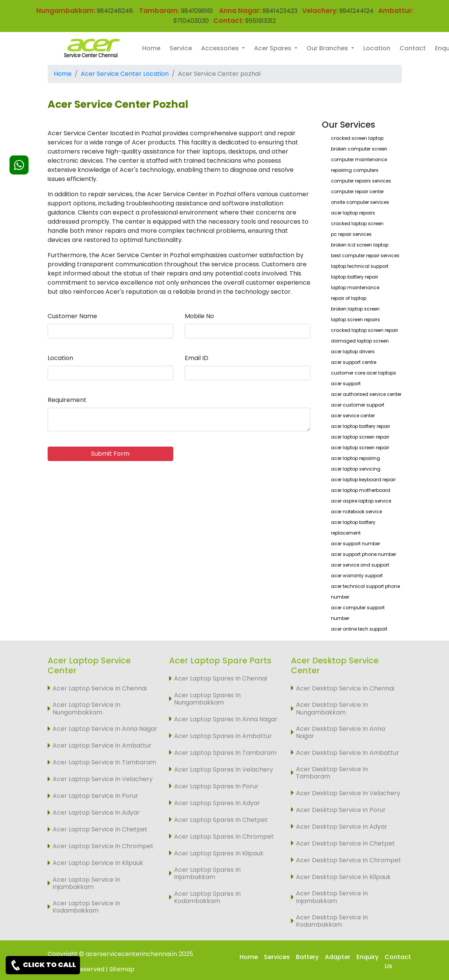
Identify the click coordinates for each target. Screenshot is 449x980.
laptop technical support (360, 266)
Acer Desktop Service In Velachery (348, 793)
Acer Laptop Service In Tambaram (104, 762)
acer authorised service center (366, 394)
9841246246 (114, 11)
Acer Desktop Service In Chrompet (348, 860)
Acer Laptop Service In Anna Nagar (105, 729)
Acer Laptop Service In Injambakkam (86, 883)
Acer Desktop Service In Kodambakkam (332, 921)
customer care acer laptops (364, 373)
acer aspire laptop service (361, 501)
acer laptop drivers (353, 351)
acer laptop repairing (356, 458)
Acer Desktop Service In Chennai (345, 688)
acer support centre (354, 362)
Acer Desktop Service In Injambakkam (332, 897)
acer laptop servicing (356, 469)
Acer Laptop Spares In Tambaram (225, 753)
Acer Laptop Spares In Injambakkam (207, 873)
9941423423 (280, 11)
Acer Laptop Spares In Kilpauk (219, 853)
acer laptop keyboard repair (363, 480)
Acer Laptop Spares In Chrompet (224, 837)
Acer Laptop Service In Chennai (100, 688)
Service (181, 48)
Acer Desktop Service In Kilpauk (343, 877)
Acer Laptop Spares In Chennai (221, 678)
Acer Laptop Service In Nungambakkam (86, 708)
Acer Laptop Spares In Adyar (217, 803)
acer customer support (358, 405)
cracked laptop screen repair (364, 330)
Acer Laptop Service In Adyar (96, 813)
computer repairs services (361, 181)
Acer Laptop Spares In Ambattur (223, 736)
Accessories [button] (221, 48)
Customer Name (72, 316)
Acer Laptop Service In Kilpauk (98, 863)
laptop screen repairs (356, 319)
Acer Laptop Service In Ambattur (102, 745)
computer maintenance (359, 159)
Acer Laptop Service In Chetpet (100, 829)
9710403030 (191, 21)
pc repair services (351, 234)
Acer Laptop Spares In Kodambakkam (207, 897)
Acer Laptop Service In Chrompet (103, 846)
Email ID (197, 358)
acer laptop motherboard (361, 490)
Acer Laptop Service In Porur (95, 796)
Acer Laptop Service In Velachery (103, 779)
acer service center (353, 416)
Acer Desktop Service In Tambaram (332, 773)
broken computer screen (359, 149)
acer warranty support (357, 576)
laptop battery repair (355, 277)
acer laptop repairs (353, 213)
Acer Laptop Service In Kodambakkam (86, 907)
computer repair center (357, 191)
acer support (346, 384)
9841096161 (197, 11)
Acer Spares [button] (273, 48)
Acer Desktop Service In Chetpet (345, 843)
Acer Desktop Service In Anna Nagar (340, 732)
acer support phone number (364, 554)
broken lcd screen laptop (360, 245)
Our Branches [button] (328, 48)
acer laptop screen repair (360, 437)
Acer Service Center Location (125, 74)
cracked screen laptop (357, 138)
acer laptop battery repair (360, 426)
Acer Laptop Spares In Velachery (224, 769)
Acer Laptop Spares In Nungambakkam (207, 699)
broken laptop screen (355, 309)
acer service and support (360, 565)
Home (151, 48)
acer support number (356, 544)
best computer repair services (365, 255)
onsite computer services (360, 202)
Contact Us (398, 962)
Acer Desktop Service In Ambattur (348, 753)
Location (377, 48)
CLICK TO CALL (43, 965)
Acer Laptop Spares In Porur (216, 786)
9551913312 (260, 21)
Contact (413, 48)
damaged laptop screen (360, 341)
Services (277, 957)
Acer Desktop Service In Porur (341, 810)
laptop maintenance (355, 287)
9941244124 (356, 11)
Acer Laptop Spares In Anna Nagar (226, 719)
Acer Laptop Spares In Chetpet (221, 820)
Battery (307, 957)
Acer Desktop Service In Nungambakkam (332, 708)
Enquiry (368, 957)
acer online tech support (359, 629)
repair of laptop (349, 298)
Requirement (67, 400)
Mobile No (199, 316)
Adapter (338, 957)
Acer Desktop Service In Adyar (342, 827)
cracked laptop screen (357, 223)
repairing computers (355, 170)
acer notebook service (356, 512)
